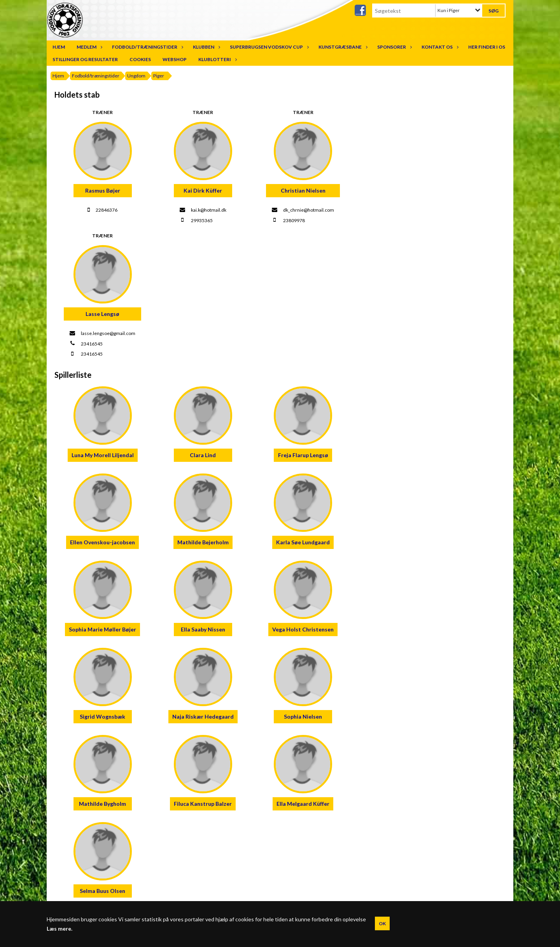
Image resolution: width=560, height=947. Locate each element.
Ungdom (136, 76)
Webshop (175, 59)
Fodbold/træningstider (147, 47)
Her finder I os (487, 47)
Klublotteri (217, 59)
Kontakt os (439, 47)
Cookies (140, 59)
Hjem (59, 47)
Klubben (206, 47)
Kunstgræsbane (342, 47)
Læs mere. (59, 929)
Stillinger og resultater (85, 59)
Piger (159, 76)
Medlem (88, 47)
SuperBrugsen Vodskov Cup (268, 47)
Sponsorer (394, 47)
